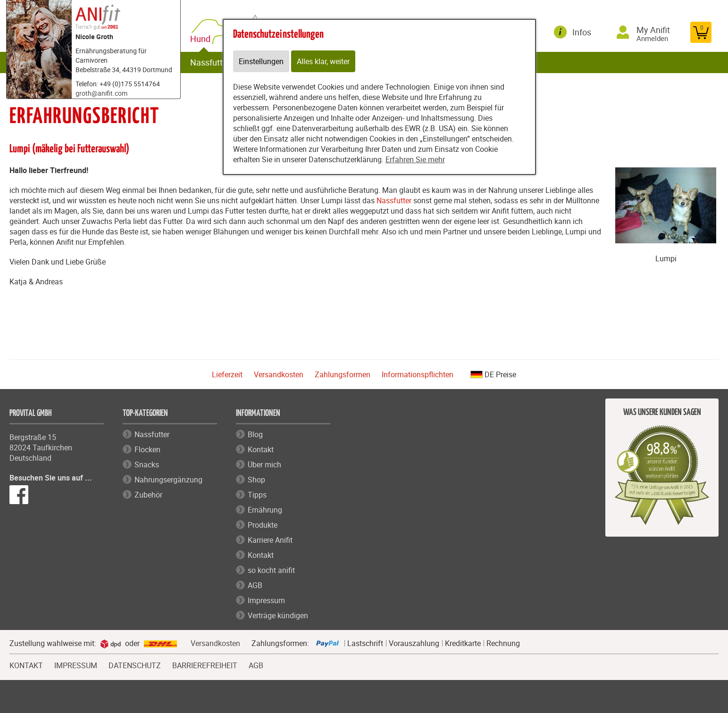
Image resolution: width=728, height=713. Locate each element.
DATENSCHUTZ (135, 664)
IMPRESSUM (76, 664)
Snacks (147, 464)
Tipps (257, 495)
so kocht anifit (271, 570)
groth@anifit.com (101, 93)
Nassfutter (210, 62)
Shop (256, 480)
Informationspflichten (418, 374)
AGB (255, 585)
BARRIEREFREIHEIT (205, 664)
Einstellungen (261, 61)
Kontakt (261, 449)
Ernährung (265, 510)
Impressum (266, 600)
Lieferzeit (227, 374)
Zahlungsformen (343, 374)
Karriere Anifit (270, 540)
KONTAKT (26, 664)
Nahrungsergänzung (168, 480)
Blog (255, 434)
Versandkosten (279, 374)
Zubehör (148, 495)
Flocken (147, 449)
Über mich (264, 464)
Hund (202, 39)
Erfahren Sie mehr (415, 159)
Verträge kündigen (278, 615)
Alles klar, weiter (323, 61)
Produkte (263, 525)
